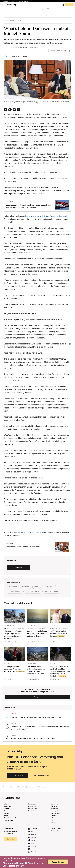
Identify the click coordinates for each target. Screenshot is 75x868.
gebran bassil (15, 592)
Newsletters (61, 9)
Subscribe (69, 5)
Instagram (34, 834)
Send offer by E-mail (42, 775)
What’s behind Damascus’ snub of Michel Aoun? (32, 787)
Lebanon (15, 9)
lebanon (26, 587)
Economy (28, 9)
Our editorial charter (10, 818)
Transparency (8, 820)
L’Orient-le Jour (8, 1)
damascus (13, 587)
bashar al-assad (32, 592)
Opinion (43, 9)
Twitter (33, 832)
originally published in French (30, 532)
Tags (52, 820)
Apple (33, 843)
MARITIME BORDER (12, 21)
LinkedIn (34, 849)
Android (33, 846)
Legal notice (54, 809)
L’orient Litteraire (23, 1)
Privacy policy (55, 811)
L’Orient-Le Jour (56, 829)
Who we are (54, 804)
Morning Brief (32, 806)
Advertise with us (56, 813)
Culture (36, 9)
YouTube (34, 837)
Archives (53, 823)
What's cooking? (52, 9)
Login (63, 5)
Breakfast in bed (33, 809)
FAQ (52, 818)
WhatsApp (34, 852)
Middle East (21, 9)
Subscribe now (17, 775)
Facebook (34, 829)
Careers (53, 816)
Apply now (37, 697)
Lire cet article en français (60, 51)
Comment (18, 567)
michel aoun (49, 587)
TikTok (33, 840)
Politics (11, 787)
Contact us (54, 806)
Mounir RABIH (22, 47)
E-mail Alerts (32, 811)
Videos (6, 816)
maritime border (51, 592)
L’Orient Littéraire (56, 831)
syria (37, 587)
